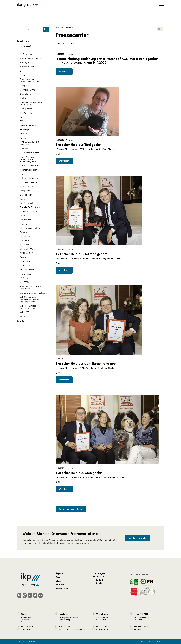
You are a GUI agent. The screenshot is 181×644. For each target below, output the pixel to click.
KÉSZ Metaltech (28, 186)
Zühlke (23, 316)
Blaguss (24, 75)
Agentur (60, 573)
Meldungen (32, 41)
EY (21, 121)
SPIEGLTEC (25, 261)
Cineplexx (25, 86)
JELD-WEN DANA (29, 182)
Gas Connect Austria (30, 153)
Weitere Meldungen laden (71, 509)
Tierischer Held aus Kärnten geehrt (81, 254)
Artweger (24, 62)
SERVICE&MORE (28, 249)
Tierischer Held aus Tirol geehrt (78, 145)
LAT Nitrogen (26, 195)
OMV (23, 216)
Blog (58, 581)
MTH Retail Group (28, 211)
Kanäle (99, 583)
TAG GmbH (25, 278)
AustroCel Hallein (28, 67)
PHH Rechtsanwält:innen (32, 228)
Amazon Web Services (31, 58)
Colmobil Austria (28, 90)
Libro (22, 199)
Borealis (24, 71)
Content (99, 580)
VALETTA (24, 282)
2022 (65, 44)
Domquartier (26, 109)
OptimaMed (26, 220)
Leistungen (99, 573)
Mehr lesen (64, 72)
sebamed (24, 241)
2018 (72, 44)
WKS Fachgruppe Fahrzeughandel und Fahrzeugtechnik (29, 299)
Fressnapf (25, 130)
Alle (58, 44)
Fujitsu (23, 138)
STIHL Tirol (25, 266)
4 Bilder (61, 263)
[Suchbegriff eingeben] (33, 29)
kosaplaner (25, 191)
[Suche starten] (46, 28)
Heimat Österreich (29, 170)
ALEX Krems (26, 54)
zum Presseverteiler (138, 538)
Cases (59, 577)
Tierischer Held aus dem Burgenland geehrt (88, 364)
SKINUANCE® (26, 253)
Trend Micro (26, 274)
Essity (23, 117)
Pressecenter (63, 588)
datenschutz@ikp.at (46, 543)
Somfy (23, 257)
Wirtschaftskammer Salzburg (33, 293)
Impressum (142, 641)
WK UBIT (24, 312)
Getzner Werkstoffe (29, 166)
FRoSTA (24, 134)
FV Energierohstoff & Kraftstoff (30, 143)
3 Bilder (61, 154)
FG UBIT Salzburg (28, 125)
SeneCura (25, 245)
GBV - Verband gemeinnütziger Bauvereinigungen (29, 159)
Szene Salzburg (27, 270)
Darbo (23, 98)
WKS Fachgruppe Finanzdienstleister (29, 307)
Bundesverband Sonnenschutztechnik (30, 80)
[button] (160, 29)
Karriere (60, 585)
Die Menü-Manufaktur (30, 207)
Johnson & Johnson (29, 178)
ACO (22, 50)
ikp (21, 174)
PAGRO (23, 224)
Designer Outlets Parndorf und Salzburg (32, 103)
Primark (24, 232)
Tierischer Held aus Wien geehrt (79, 473)
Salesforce (25, 236)
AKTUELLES (26, 46)
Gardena (24, 149)
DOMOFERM (26, 113)
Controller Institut (28, 94)
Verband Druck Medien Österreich (31, 287)
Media (32, 321)
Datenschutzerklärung (156, 641)
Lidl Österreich (27, 203)
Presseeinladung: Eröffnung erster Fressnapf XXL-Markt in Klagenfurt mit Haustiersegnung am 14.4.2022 (107, 61)
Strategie (100, 577)
